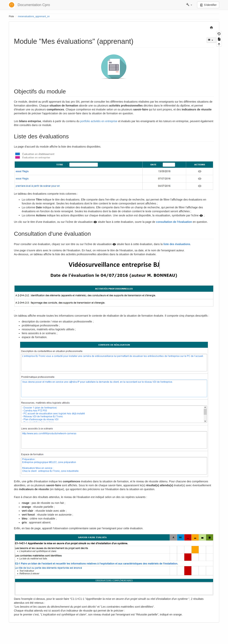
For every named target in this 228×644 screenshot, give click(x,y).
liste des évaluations (177, 244)
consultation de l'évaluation (174, 222)
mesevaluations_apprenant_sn (34, 16)
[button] (189, 5)
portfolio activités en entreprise (99, 121)
